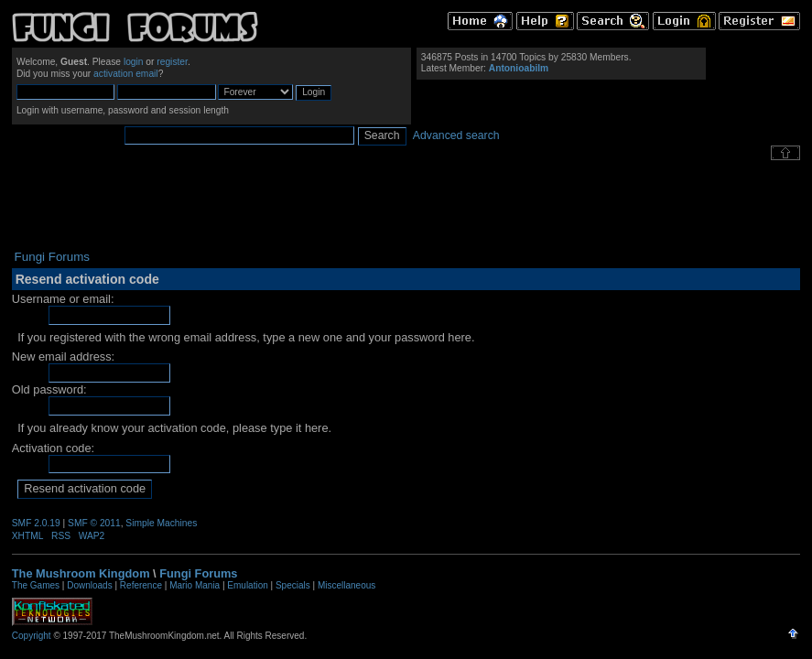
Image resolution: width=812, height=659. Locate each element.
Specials (293, 585)
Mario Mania (195, 585)
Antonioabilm (519, 68)
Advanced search (456, 135)
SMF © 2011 (94, 523)
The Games (36, 585)
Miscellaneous (346, 585)
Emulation (247, 585)
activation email (126, 74)
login (134, 62)
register (172, 62)
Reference (141, 585)
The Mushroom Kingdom (81, 573)
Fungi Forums (198, 573)
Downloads (89, 585)
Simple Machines (161, 523)
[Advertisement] (406, 205)
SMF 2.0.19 (36, 523)
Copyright (32, 636)
